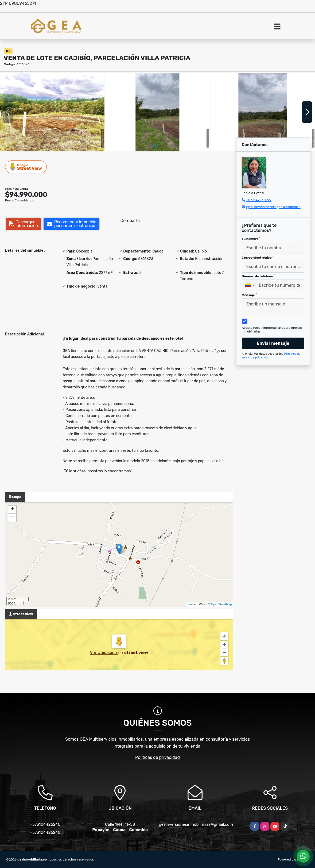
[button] (155, 146)
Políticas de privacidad (157, 757)
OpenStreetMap (221, 604)
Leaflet (192, 604)
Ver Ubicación (104, 653)
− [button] (12, 518)
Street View (26, 167)
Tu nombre (251, 239)
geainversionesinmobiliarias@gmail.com (196, 824)
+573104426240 (45, 824)
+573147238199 (259, 200)
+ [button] (12, 510)
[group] (52, 112)
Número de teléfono (258, 276)
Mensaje (249, 295)
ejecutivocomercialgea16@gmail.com (276, 207)
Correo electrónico (258, 258)
